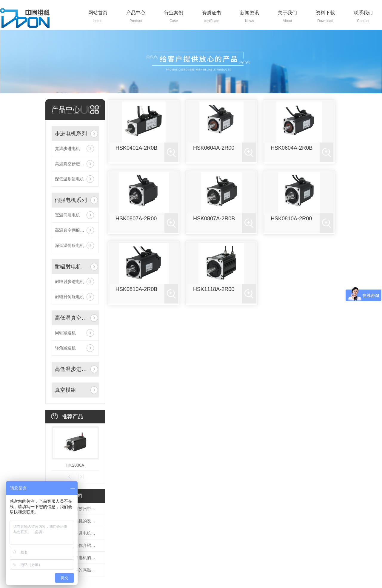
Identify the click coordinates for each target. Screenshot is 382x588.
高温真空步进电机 (72, 164)
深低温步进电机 (70, 179)
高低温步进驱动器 (72, 369)
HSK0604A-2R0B (292, 148)
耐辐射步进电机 (70, 281)
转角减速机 (65, 348)
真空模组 (65, 390)
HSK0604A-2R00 (214, 148)
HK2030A (75, 465)
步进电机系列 (71, 134)
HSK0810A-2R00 (291, 219)
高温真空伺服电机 (72, 230)
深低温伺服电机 (70, 245)
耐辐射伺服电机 (70, 297)
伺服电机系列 (71, 200)
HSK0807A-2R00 (136, 219)
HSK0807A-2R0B (214, 219)
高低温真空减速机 (72, 318)
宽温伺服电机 (67, 215)
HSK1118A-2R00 (214, 289)
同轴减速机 (65, 333)
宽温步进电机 (67, 148)
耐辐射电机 (68, 267)
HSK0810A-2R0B (136, 289)
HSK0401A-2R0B (136, 148)
